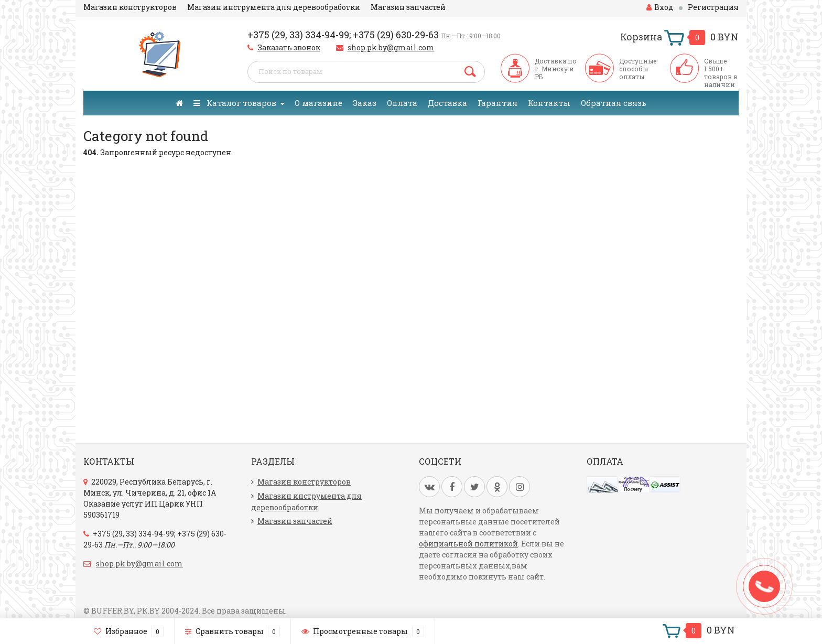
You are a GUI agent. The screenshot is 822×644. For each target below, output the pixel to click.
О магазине (318, 103)
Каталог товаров (235, 103)
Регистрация (713, 7)
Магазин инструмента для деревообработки (274, 7)
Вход (660, 7)
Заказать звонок (289, 47)
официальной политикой (468, 544)
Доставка (447, 103)
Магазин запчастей (408, 7)
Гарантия (497, 103)
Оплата (402, 103)
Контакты (549, 103)
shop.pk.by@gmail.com (391, 47)
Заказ (365, 103)
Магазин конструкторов (130, 7)
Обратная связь (614, 103)
